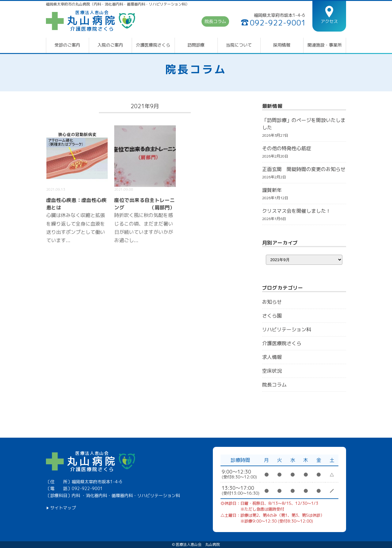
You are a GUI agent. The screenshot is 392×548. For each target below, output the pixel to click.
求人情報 (272, 357)
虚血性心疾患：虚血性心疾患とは (77, 204)
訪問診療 (196, 45)
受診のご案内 (67, 45)
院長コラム (215, 22)
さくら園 (272, 316)
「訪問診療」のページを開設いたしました (304, 124)
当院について (239, 45)
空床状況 (272, 371)
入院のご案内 (110, 45)
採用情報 (282, 45)
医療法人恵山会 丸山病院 (198, 545)
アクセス (329, 21)
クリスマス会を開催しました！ (296, 211)
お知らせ (272, 302)
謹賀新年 (272, 190)
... (68, 240)
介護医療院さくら (153, 45)
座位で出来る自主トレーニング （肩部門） (145, 204)
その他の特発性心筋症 (287, 148)
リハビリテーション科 (287, 329)
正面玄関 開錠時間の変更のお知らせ (304, 169)
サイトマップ (63, 508)
